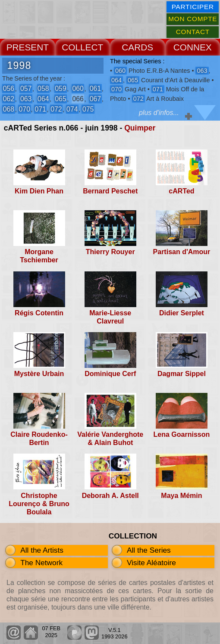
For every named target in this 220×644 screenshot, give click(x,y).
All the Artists (42, 550)
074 (72, 109)
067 (95, 99)
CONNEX (193, 47)
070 (25, 109)
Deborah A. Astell (110, 496)
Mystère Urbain (39, 374)
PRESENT (28, 47)
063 (26, 99)
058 (43, 89)
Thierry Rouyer (110, 252)
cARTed (181, 191)
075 (88, 109)
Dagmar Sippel (182, 374)
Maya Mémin (181, 496)
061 (95, 89)
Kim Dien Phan (39, 191)
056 (9, 89)
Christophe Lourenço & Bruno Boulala (39, 504)
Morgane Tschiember (39, 256)
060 (78, 89)
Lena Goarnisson (182, 434)
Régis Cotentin (39, 313)
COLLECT (82, 47)
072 (56, 109)
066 (78, 99)
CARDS (137, 47)
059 (60, 89)
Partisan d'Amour (182, 252)
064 (43, 99)
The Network (41, 563)
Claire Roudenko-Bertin (39, 439)
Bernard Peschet (110, 191)
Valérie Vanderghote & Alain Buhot (110, 439)
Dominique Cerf (110, 374)
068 (9, 109)
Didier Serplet (182, 313)
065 (60, 99)
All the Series (149, 550)
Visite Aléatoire (151, 563)
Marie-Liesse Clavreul (110, 317)
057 (26, 89)
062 (9, 99)
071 (40, 109)
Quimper (140, 128)
